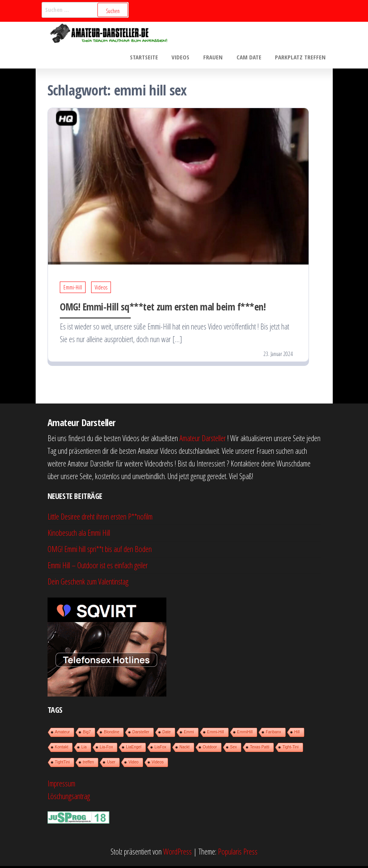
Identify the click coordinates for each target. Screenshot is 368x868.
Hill (297, 734)
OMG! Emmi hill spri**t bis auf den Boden (100, 551)
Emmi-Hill (73, 289)
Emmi (189, 734)
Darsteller (141, 734)
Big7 (87, 734)
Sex (234, 749)
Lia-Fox (106, 749)
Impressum (61, 785)
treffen (88, 764)
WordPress (177, 854)
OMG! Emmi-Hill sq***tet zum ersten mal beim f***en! (163, 308)
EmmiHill (245, 734)
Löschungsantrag (69, 798)
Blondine (112, 734)
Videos (187, 58)
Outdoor (210, 749)
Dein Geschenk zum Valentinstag (88, 583)
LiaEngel (134, 749)
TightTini (63, 764)
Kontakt (62, 749)
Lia (84, 749)
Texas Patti (260, 749)
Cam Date (252, 58)
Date (167, 734)
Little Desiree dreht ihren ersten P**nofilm (100, 519)
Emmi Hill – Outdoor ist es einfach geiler (98, 567)
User (111, 764)
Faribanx (274, 734)
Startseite (152, 58)
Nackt (185, 749)
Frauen (218, 58)
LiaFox (160, 749)
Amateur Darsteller (203, 440)
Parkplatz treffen (301, 58)
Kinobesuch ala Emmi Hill (79, 535)
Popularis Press (238, 854)
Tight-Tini (291, 749)
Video (133, 764)
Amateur (63, 734)
